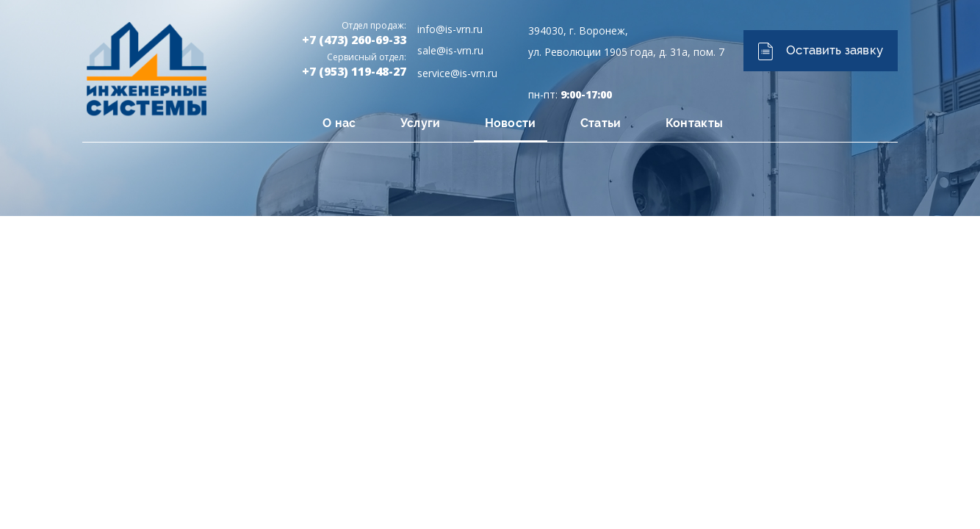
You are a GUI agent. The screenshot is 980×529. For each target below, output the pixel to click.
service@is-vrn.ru (457, 73)
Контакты (695, 123)
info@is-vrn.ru (450, 29)
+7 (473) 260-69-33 (354, 40)
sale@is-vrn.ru (450, 50)
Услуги (421, 123)
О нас (339, 123)
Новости (511, 123)
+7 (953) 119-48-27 (354, 71)
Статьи (601, 123)
